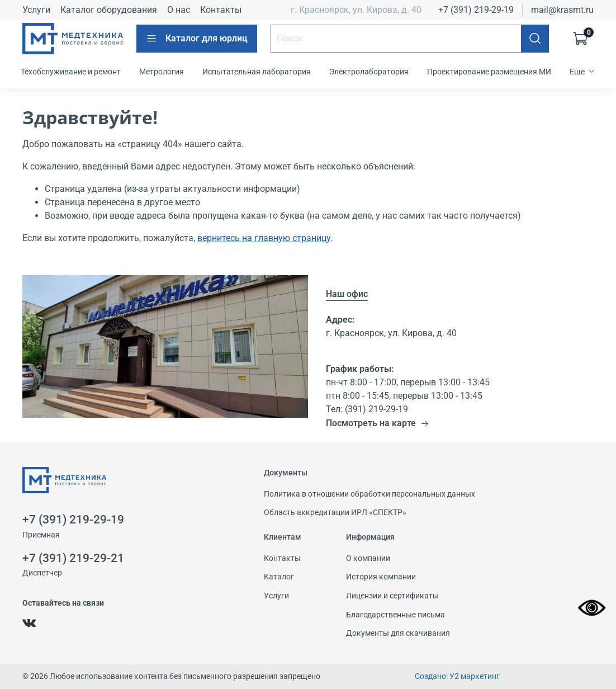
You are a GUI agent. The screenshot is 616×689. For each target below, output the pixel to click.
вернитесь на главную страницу (264, 238)
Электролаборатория (369, 72)
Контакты (221, 10)
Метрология (162, 72)
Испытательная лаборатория (257, 72)
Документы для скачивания (398, 633)
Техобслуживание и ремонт (71, 72)
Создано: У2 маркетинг (457, 676)
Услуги (36, 10)
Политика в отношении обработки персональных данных (369, 494)
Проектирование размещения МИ (489, 72)
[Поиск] (535, 39)
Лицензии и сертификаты (392, 596)
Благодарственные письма (395, 615)
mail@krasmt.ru (562, 10)
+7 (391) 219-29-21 (73, 558)
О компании (368, 558)
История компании (381, 577)
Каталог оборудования (109, 10)
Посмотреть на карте (378, 423)
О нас (179, 10)
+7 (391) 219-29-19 (476, 10)
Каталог (279, 577)
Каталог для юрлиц (197, 39)
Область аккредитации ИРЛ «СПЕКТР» (335, 513)
